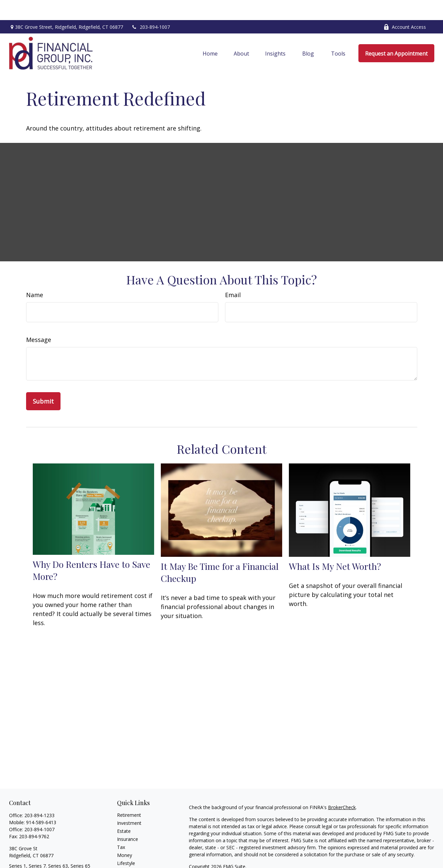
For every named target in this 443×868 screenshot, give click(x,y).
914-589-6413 (41, 802)
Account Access (405, 7)
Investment (129, 803)
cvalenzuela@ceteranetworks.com (46, 857)
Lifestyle (126, 843)
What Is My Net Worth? (335, 546)
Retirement (129, 795)
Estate (124, 811)
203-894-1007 (151, 7)
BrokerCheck (342, 787)
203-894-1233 (39, 795)
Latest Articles (132, 851)
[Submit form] (43, 381)
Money (125, 835)
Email (233, 275)
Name (35, 275)
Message (39, 320)
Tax (121, 827)
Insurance (128, 819)
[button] (210, 33)
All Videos (127, 859)
